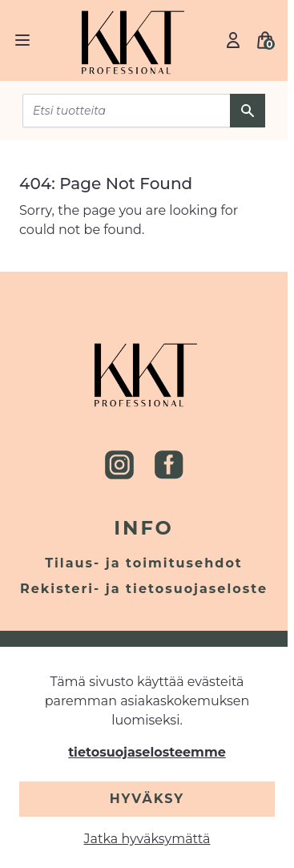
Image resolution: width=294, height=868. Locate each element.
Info (144, 528)
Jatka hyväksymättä (147, 839)
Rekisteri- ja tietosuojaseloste (144, 589)
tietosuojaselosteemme (147, 752)
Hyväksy (147, 799)
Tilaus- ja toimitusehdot (144, 563)
